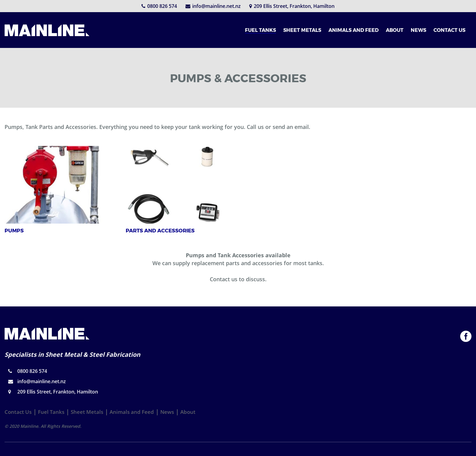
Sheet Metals (87, 412)
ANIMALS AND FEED (354, 30)
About (188, 412)
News (167, 412)
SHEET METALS (302, 30)
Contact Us (18, 412)
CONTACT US (449, 30)
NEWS (418, 30)
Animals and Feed (132, 412)
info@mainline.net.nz (213, 6)
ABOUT (395, 30)
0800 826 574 (159, 6)
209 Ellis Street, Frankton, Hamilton (292, 6)
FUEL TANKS (260, 30)
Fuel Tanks (51, 412)
